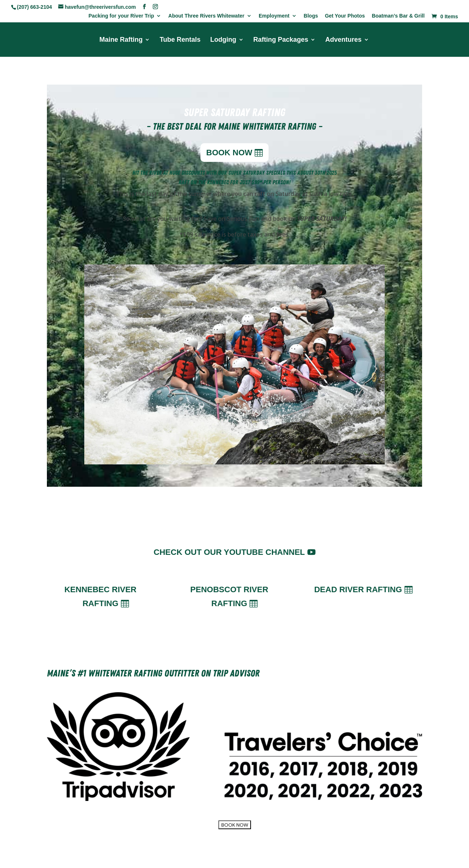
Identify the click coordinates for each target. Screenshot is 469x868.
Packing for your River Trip (121, 16)
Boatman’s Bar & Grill (398, 16)
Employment (274, 16)
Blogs (311, 16)
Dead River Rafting (358, 589)
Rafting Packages (281, 40)
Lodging (223, 40)
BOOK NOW (229, 153)
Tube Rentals (180, 40)
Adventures (344, 40)
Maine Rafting (121, 40)
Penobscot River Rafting (229, 596)
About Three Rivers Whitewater (206, 16)
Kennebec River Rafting (101, 596)
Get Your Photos (345, 16)
